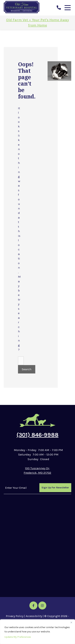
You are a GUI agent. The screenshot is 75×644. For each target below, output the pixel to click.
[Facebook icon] (33, 605)
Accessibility (34, 616)
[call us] (59, 8)
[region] (37, 632)
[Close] (71, 622)
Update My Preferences (18, 637)
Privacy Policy (15, 616)
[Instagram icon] (42, 605)
